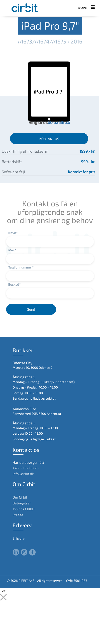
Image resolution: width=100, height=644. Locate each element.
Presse (18, 515)
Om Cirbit (20, 497)
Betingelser (22, 503)
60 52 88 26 (59, 122)
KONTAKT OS (49, 139)
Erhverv (19, 538)
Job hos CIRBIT (24, 509)
